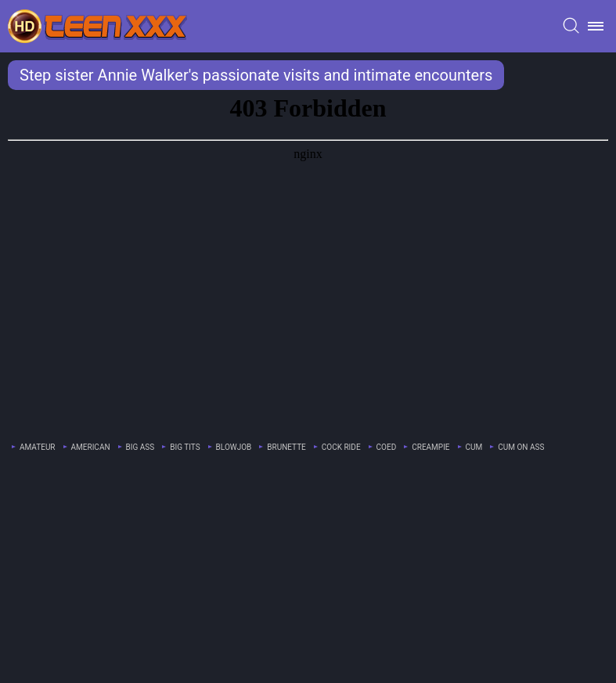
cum (474, 447)
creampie (430, 447)
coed (387, 447)
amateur (38, 447)
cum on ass (521, 447)
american (91, 447)
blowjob (234, 447)
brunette (286, 447)
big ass (140, 447)
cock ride (341, 447)
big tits (185, 447)
